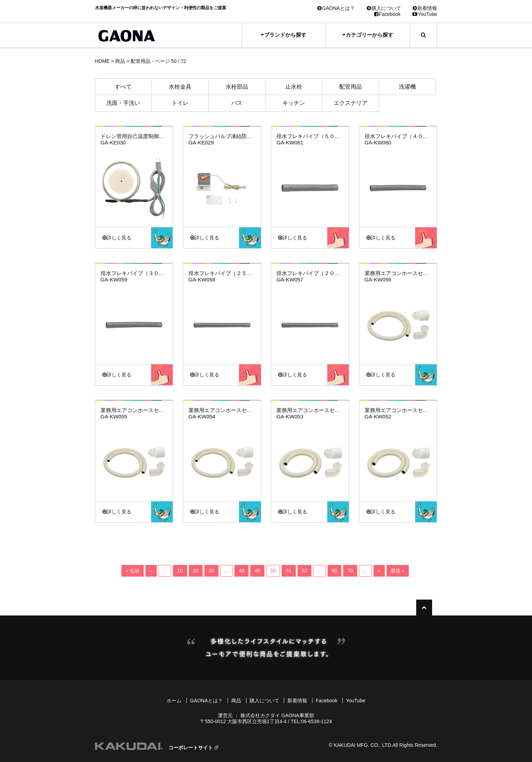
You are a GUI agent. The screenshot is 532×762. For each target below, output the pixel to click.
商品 (120, 61)
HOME (102, 61)
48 (241, 571)
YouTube (425, 14)
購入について (384, 8)
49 (257, 571)
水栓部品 (237, 87)
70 (350, 571)
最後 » (398, 571)
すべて (123, 87)
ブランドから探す (284, 35)
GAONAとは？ (336, 8)
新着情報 (425, 8)
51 (289, 571)
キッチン (294, 103)
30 (211, 571)
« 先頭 (133, 571)
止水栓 (294, 87)
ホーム (174, 701)
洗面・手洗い (123, 103)
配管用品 (351, 87)
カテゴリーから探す (368, 35)
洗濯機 (407, 87)
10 (180, 571)
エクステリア (351, 103)
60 (335, 571)
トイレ (180, 103)
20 (196, 571)
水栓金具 (180, 87)
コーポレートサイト (191, 748)
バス (237, 103)
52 (305, 571)
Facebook (387, 14)
